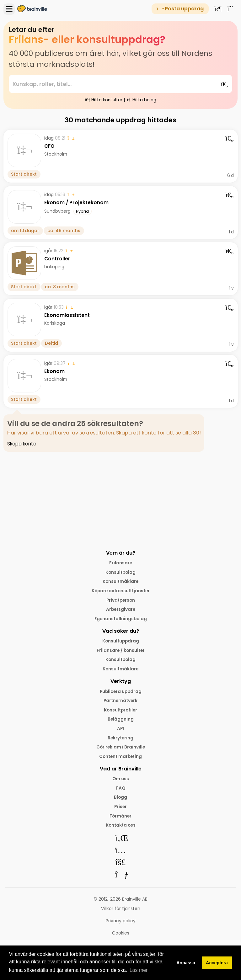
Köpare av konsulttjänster (121, 591)
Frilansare (121, 563)
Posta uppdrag (180, 9)
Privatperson (120, 601)
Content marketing (121, 759)
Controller (57, 259)
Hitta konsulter (104, 100)
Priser (121, 811)
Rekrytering (121, 741)
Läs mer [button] (139, 970)
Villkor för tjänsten (121, 913)
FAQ (120, 791)
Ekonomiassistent (67, 315)
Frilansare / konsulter (120, 652)
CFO (50, 146)
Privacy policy (121, 925)
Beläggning (121, 722)
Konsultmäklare (121, 582)
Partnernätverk (121, 703)
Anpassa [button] (186, 963)
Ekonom (54, 371)
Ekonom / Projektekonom (77, 202)
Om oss (121, 782)
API (121, 731)
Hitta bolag (142, 100)
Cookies (121, 937)
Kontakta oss (121, 829)
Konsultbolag (120, 572)
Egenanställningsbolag (121, 620)
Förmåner (120, 820)
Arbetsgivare (121, 610)
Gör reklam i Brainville (120, 750)
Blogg (120, 801)
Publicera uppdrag (121, 693)
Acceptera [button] (217, 963)
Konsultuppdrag (120, 642)
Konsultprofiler (120, 712)
